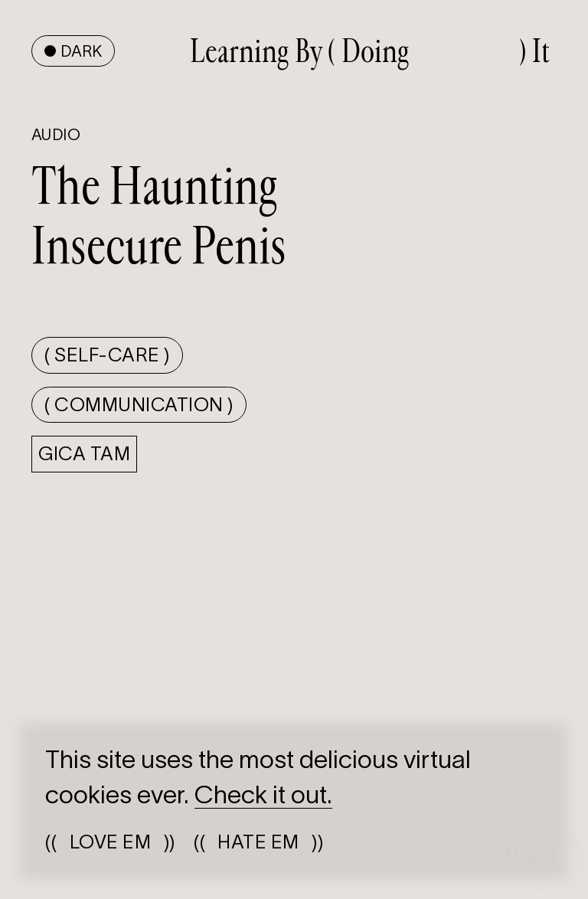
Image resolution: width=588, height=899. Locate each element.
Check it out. (263, 794)
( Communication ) (139, 405)
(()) (110, 842)
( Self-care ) (107, 355)
